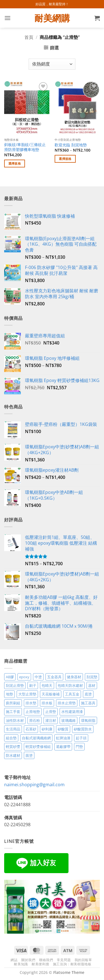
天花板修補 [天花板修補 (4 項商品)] (51, 694)
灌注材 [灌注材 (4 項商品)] (51, 720)
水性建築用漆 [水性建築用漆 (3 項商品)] (72, 712)
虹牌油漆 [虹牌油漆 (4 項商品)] (63, 738)
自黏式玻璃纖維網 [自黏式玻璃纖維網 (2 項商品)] (36, 738)
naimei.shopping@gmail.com (34, 785)
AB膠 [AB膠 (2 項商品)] (10, 677)
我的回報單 (83, 960)
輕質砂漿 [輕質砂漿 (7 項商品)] (13, 747)
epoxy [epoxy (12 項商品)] (24, 677)
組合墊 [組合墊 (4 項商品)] (11, 738)
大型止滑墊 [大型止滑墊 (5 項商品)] (27, 694)
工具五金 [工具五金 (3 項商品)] (72, 694)
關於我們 (28, 960)
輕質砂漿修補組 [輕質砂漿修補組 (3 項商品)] (38, 747)
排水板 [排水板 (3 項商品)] (47, 703)
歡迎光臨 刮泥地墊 (71, 145)
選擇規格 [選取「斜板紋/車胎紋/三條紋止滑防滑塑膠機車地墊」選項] (15, 163)
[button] (7, 18)
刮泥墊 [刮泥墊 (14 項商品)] (92, 677)
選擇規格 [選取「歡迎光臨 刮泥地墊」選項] (65, 159)
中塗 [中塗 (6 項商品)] (38, 677)
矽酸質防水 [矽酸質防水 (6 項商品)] (83, 729)
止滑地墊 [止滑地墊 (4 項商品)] (33, 712)
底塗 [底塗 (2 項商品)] (88, 694)
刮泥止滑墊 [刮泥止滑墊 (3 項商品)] (15, 685)
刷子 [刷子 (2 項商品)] (33, 685)
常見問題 (64, 960)
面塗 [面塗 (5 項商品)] (29, 755)
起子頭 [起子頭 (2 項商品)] (81, 738)
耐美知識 (21, 964)
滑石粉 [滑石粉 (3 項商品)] (35, 720)
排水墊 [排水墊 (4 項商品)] (31, 703)
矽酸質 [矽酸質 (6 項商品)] (63, 729)
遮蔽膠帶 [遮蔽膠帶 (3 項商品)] (63, 747)
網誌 (14, 960)
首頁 (29, 37)
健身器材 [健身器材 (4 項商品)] (74, 677)
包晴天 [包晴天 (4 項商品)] (47, 685)
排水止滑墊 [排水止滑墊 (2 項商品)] (67, 703)
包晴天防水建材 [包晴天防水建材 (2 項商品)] (70, 685)
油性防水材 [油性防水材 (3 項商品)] (15, 720)
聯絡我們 (46, 960)
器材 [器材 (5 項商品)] (92, 685)
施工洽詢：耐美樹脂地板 (72, 964)
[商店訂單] (52, 64)
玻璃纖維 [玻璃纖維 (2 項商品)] (69, 720)
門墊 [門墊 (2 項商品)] (79, 747)
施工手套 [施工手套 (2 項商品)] (13, 712)
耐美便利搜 (40, 964)
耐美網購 (52, 18)
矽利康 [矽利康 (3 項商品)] (47, 729)
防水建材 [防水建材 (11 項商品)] (13, 755)
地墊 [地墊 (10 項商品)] (9, 694)
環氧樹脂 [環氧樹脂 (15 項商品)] (88, 720)
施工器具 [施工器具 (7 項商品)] (88, 703)
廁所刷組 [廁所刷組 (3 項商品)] (13, 703)
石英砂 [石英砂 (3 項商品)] (31, 729)
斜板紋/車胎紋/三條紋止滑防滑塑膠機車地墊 (25, 147)
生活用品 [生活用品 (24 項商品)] (13, 729)
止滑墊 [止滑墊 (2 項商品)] (51, 712)
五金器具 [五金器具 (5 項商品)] (54, 677)
